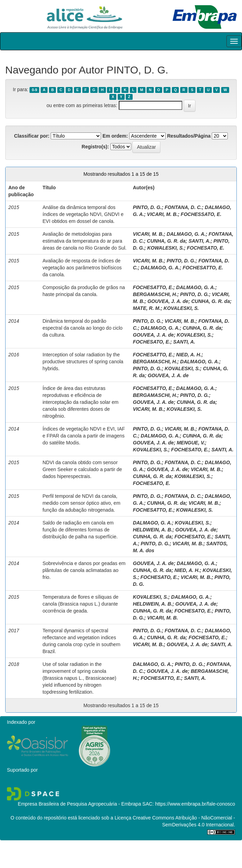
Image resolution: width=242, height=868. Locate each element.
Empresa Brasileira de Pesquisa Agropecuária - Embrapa (79, 804)
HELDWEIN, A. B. (153, 530)
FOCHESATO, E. (206, 248)
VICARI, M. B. (162, 214)
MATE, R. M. (147, 308)
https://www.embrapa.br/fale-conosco (195, 804)
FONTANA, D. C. (183, 207)
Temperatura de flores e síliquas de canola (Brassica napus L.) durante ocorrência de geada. (80, 604)
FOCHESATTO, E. (203, 268)
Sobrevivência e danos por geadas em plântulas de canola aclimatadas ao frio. (84, 570)
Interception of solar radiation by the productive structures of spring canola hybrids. (83, 362)
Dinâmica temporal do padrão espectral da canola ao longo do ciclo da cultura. (82, 328)
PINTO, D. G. (147, 207)
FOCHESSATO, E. (201, 214)
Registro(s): (95, 147)
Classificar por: (32, 136)
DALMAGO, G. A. (186, 234)
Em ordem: (115, 136)
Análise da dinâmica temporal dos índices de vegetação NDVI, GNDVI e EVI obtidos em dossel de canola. (83, 214)
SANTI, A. (199, 241)
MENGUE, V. (191, 443)
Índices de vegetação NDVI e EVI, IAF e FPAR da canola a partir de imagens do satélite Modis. (84, 436)
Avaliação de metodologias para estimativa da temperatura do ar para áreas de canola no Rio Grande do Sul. (84, 241)
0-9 (35, 90)
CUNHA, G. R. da (166, 241)
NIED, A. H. (189, 355)
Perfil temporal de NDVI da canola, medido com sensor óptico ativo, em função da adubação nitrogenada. (81, 503)
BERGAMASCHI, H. (155, 294)
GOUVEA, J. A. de (168, 301)
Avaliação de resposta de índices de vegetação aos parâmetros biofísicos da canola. (82, 268)
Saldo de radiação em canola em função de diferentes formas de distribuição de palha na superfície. (80, 530)
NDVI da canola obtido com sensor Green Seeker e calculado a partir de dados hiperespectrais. (82, 469)
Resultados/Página (189, 136)
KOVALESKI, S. (181, 308)
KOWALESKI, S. (166, 248)
